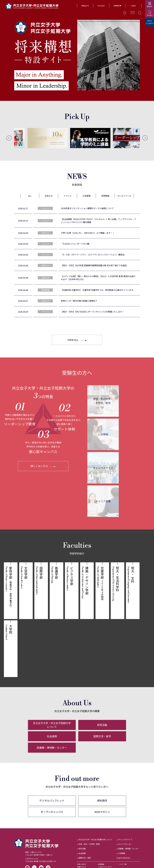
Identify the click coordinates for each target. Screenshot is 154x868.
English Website (123, 858)
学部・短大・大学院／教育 (89, 844)
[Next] (145, 138)
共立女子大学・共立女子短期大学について (52, 725)
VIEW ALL (73, 340)
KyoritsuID (101, 6)
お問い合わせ (82, 864)
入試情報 (103, 434)
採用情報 (101, 864)
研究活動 (102, 725)
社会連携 (52, 736)
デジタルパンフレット (52, 800)
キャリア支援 (103, 501)
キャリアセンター (125, 844)
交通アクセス (81, 867)
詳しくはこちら (39, 466)
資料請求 (102, 800)
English (133, 6)
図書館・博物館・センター (52, 748)
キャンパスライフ (103, 468)
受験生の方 (85, 6)
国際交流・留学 (102, 736)
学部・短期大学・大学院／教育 (103, 401)
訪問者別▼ (117, 6)
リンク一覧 (123, 864)
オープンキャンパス (52, 812)
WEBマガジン (102, 812)
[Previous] (9, 138)
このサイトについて (105, 867)
